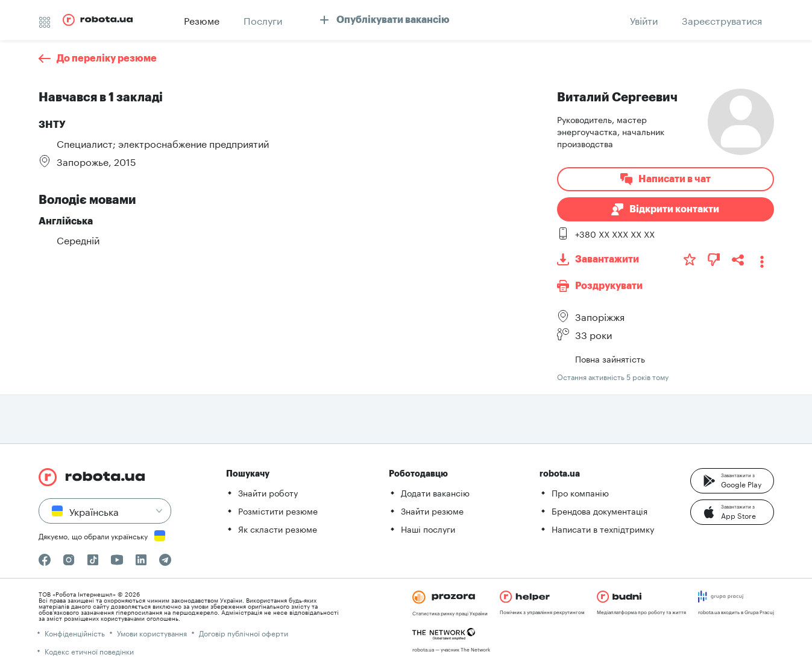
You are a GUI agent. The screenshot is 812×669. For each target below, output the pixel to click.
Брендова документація (600, 510)
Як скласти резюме (278, 528)
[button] (732, 481)
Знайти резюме (432, 510)
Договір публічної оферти (244, 633)
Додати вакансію (435, 492)
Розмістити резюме (278, 510)
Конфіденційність (75, 633)
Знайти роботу (268, 492)
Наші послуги (428, 528)
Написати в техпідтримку (603, 528)
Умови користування (152, 633)
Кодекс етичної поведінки (89, 651)
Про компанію (580, 492)
